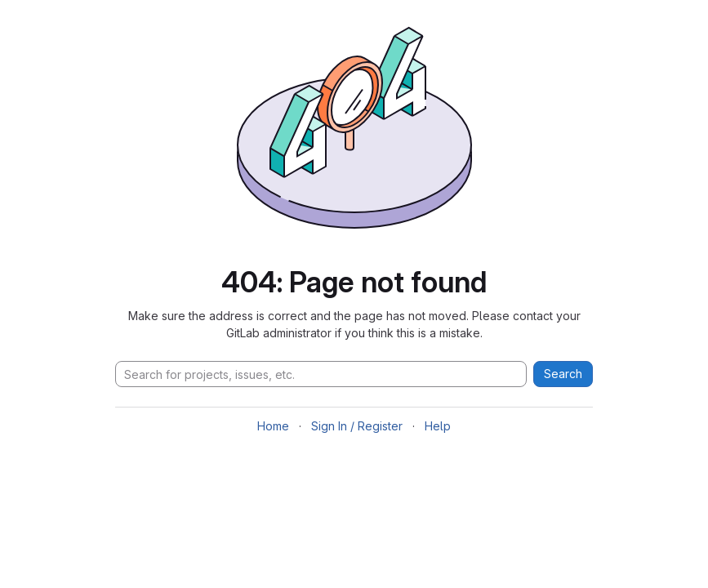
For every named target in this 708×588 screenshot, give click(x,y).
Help (438, 426)
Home (273, 426)
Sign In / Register (357, 426)
